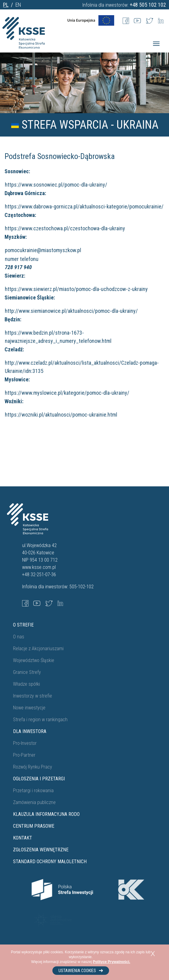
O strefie (23, 625)
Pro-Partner (24, 755)
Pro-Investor (25, 743)
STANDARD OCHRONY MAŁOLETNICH (50, 862)
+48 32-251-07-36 (39, 574)
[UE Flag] (91, 20)
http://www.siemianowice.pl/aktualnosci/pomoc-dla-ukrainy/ (71, 311)
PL (6, 5)
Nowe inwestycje (29, 708)
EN (18, 5)
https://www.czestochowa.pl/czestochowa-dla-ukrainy (65, 228)
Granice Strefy (27, 672)
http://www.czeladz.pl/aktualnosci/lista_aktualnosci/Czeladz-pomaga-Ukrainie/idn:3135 (82, 367)
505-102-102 (81, 587)
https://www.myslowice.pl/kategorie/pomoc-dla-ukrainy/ (67, 393)
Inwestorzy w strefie (33, 696)
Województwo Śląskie (34, 660)
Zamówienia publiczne (34, 802)
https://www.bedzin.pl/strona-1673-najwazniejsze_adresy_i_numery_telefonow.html (58, 337)
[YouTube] (37, 603)
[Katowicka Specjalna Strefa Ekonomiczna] (24, 39)
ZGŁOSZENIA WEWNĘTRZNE (41, 850)
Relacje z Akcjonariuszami (38, 649)
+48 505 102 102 (148, 5)
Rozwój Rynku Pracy (33, 767)
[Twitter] (149, 20)
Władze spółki (27, 684)
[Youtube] (137, 20)
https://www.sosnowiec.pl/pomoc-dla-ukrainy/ (56, 185)
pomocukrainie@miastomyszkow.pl (44, 250)
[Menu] (156, 44)
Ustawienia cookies (81, 971)
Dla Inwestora (30, 731)
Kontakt (23, 838)
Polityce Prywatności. (112, 962)
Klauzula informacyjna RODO (46, 814)
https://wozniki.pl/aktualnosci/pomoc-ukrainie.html (61, 415)
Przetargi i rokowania (33, 791)
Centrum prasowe (34, 826)
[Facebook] (126, 20)
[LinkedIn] (161, 20)
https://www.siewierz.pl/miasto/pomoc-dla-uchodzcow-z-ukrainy (76, 289)
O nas (19, 637)
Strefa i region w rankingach (40, 720)
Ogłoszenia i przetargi (39, 779)
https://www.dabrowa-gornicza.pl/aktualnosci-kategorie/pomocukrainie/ (84, 206)
